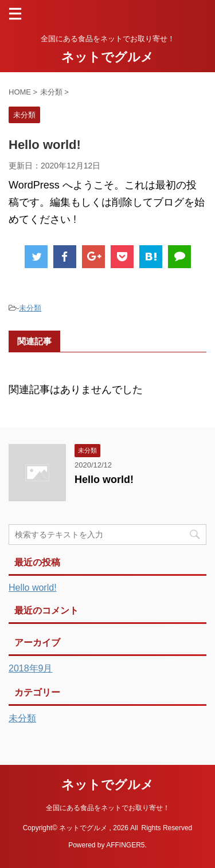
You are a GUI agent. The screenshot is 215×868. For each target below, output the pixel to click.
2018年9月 (31, 668)
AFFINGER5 (125, 845)
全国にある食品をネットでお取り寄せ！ (108, 808)
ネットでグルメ (107, 57)
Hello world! (104, 480)
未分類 (30, 308)
